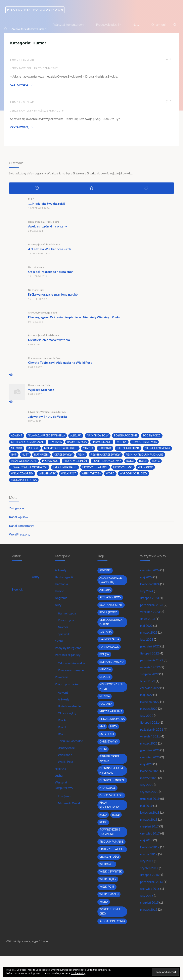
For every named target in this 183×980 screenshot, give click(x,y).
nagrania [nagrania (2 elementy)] (106, 450)
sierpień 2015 (149, 910)
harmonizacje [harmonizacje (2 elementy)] (104, 444)
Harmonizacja (36, 223)
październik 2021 (152, 735)
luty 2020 (147, 791)
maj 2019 (147, 812)
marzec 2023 (149, 636)
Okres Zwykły (68, 724)
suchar (29, 60)
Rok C (62, 745)
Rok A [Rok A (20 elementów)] (15, 469)
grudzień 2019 (150, 805)
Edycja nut (34, 414)
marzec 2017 (149, 861)
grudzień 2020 (150, 756)
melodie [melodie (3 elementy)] (33, 450)
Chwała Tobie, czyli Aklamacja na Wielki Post (60, 364)
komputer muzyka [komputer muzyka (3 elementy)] (148, 444)
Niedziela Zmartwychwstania (49, 342)
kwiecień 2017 (150, 854)
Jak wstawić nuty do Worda (48, 418)
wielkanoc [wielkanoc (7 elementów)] (44, 476)
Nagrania (61, 601)
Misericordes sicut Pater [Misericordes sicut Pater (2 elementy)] (61, 450)
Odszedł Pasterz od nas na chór (51, 273)
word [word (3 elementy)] (157, 476)
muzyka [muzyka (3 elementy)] (88, 450)
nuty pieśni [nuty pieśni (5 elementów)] (73, 456)
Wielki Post (55, 360)
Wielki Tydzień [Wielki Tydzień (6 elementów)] (137, 476)
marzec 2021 (149, 749)
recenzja (60, 780)
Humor (15, 60)
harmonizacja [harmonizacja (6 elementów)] (79, 444)
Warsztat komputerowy (53, 414)
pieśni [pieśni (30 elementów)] (114, 456)
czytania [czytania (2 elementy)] (57, 444)
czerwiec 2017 (150, 840)
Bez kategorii (64, 580)
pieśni (56, 223)
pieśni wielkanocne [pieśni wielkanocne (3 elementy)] (68, 463)
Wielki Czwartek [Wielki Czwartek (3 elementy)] (68, 476)
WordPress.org (20, 537)
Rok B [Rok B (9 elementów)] (28, 469)
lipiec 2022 (148, 685)
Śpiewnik (64, 638)
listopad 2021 (150, 728)
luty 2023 (147, 643)
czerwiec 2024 (150, 573)
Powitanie (62, 687)
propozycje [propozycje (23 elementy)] (94, 463)
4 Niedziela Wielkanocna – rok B (51, 251)
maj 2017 (147, 847)
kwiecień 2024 (150, 587)
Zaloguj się (17, 510)
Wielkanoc (55, 246)
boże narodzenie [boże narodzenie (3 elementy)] (128, 437)
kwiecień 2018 (150, 819)
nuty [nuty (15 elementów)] (57, 456)
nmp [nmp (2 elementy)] (45, 456)
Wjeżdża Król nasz (41, 391)
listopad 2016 (150, 882)
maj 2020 (147, 770)
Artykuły (33, 314)
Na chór (33, 269)
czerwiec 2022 (150, 692)
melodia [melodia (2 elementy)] (17, 450)
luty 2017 (147, 868)
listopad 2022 (150, 657)
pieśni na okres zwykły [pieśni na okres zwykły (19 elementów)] (138, 456)
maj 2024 (147, 580)
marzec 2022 (149, 714)
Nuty (48, 223)
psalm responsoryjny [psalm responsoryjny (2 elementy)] (151, 463)
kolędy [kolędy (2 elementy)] (125, 444)
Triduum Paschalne (71, 752)
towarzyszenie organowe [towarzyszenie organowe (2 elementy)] (69, 469)
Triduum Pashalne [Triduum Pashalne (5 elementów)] (105, 469)
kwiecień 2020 (150, 777)
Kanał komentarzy (22, 528)
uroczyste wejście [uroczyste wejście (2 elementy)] (135, 469)
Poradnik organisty (68, 659)
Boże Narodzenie (70, 717)
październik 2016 (152, 889)
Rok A (62, 731)
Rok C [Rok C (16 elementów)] (41, 469)
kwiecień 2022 (150, 707)
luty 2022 (147, 721)
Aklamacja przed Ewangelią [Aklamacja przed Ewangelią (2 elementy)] (47, 437)
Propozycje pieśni (38, 246)
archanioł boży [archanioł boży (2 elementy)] (100, 437)
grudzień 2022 (150, 650)
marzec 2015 (149, 917)
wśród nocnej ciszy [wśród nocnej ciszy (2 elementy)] (25, 482)
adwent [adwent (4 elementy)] (17, 437)
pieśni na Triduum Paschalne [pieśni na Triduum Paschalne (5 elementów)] (30, 463)
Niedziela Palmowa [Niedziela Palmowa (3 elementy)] (24, 456)
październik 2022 (152, 664)
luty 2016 (147, 903)
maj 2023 (147, 629)
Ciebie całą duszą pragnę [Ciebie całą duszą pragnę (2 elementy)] (28, 444)
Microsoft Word (69, 815)
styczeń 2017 (149, 875)
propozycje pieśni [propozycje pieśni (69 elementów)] (119, 463)
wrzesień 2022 (150, 671)
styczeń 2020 (149, 798)
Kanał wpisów (19, 519)
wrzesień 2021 (150, 741)
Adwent (63, 702)
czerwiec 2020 (150, 763)
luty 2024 (147, 594)
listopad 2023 (150, 601)
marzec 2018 (149, 826)
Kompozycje (35, 360)
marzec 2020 (149, 784)
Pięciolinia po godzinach (44, 10)
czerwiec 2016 (150, 896)
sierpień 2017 (149, 833)
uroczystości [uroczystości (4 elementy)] (21, 476)
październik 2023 (152, 608)
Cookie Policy (78, 973)
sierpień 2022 (149, 678)
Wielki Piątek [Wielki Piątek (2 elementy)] (93, 476)
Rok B (31, 201)
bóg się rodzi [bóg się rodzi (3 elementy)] (154, 437)
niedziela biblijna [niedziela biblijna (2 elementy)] (129, 450)
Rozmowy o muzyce (72, 680)
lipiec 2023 (148, 622)
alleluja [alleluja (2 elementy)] (78, 437)
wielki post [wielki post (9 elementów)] (115, 476)
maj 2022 (147, 699)
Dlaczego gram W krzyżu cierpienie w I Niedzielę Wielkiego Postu (74, 319)
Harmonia (62, 587)
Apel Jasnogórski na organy (48, 228)
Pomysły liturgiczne (68, 652)
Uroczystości (67, 759)
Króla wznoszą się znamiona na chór (54, 296)
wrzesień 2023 (150, 615)
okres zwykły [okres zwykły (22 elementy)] (95, 456)
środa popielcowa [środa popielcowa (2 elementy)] (57, 482)
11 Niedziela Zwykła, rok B (47, 205)
